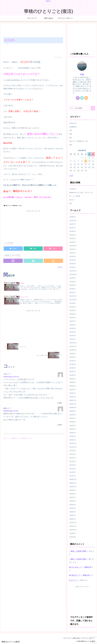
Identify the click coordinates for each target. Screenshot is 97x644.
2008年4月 (72, 429)
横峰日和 (88, 567)
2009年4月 (72, 386)
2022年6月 (72, 285)
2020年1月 (72, 339)
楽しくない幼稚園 (75, 196)
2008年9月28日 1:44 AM (11, 411)
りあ (5, 375)
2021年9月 (72, 303)
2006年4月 (72, 508)
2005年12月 (73, 523)
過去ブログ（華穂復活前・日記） (13, 206)
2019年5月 (72, 368)
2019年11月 (73, 346)
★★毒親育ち (73, 127)
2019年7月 (72, 361)
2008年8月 (72, 415)
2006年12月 (73, 479)
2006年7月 (72, 497)
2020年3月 (72, 332)
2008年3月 (72, 433)
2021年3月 (72, 310)
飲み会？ (72, 200)
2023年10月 (73, 246)
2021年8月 (72, 307)
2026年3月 (72, 217)
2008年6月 (72, 422)
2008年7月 (72, 418)
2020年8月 (72, 318)
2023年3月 (72, 264)
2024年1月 (72, 242)
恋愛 (71, 134)
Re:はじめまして (75, 567)
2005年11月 (73, 526)
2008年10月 (73, 408)
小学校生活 (73, 189)
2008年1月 (72, 440)
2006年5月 (72, 505)
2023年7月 (72, 253)
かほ (82, 74)
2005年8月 (72, 537)
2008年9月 (72, 411)
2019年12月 (73, 343)
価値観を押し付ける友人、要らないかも (81, 192)
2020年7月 (72, 321)
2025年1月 (72, 228)
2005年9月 (72, 533)
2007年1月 (72, 476)
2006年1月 (72, 519)
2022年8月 (72, 282)
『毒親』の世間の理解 (77, 551)
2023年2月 (72, 267)
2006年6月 (72, 501)
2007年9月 (72, 451)
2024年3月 (72, 235)
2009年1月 (72, 397)
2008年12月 (73, 400)
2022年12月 (73, 271)
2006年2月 (72, 515)
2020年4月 (72, 328)
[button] (93, 108)
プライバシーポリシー (88, 638)
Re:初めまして (75, 575)
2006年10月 (73, 487)
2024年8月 (72, 231)
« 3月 (71, 176)
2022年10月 (73, 274)
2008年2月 (72, 436)
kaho (5, 409)
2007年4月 (72, 465)
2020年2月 (72, 336)
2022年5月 (72, 289)
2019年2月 (72, 379)
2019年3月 (72, 375)
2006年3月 (72, 512)
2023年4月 (72, 260)
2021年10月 (73, 300)
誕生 (71, 203)
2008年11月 (73, 404)
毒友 (71, 138)
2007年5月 (72, 461)
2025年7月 (72, 224)
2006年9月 (72, 490)
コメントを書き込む (34, 432)
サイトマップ (65, 638)
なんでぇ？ (73, 580)
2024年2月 (72, 238)
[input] (82, 108)
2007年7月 (72, 458)
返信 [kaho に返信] (59, 425)
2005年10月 (73, 530)
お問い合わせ (75, 638)
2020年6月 (72, 325)
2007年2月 (72, 472)
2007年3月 (72, 469)
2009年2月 (72, 393)
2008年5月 (72, 425)
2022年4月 (72, 292)
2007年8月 (72, 454)
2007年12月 (73, 443)
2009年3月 (72, 390)
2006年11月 (73, 483)
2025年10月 (73, 221)
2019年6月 (72, 364)
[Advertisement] (33, 30)
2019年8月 (72, 357)
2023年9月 (72, 249)
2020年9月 (72, 314)
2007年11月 (73, 447)
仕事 (71, 130)
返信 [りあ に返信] (59, 404)
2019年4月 (72, 372)
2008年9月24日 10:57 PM (11, 377)
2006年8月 (72, 494)
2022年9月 (72, 278)
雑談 (71, 145)
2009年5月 (72, 382)
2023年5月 (72, 256)
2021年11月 (73, 296)
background (73, 123)
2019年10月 (73, 350)
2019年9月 (72, 354)
